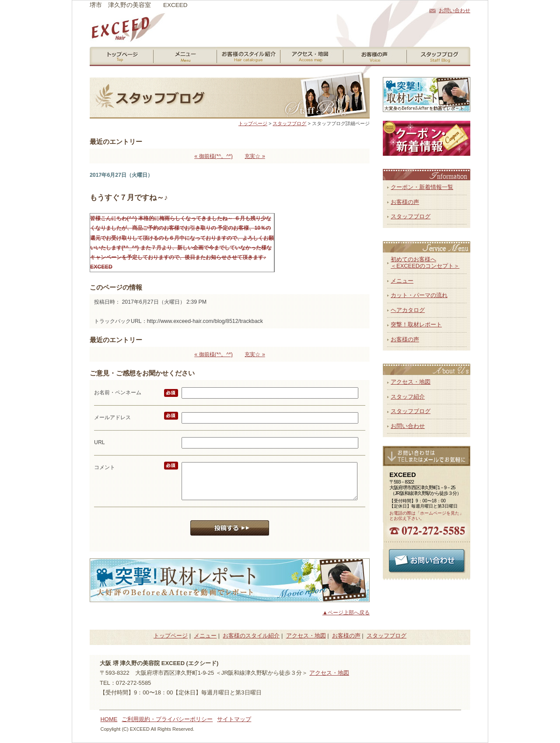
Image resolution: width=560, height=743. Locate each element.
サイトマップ (234, 719)
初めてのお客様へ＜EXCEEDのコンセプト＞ (425, 263)
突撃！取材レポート (416, 324)
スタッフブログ (289, 123)
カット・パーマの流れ (419, 295)
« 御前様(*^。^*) (213, 156)
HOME (109, 719)
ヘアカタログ (408, 310)
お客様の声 (405, 202)
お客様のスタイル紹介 (251, 636)
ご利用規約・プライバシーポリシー (167, 719)
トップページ (253, 123)
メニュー (402, 281)
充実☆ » (255, 156)
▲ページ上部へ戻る (346, 613)
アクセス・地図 (411, 382)
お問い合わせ (455, 11)
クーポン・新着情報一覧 (422, 187)
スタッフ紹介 (408, 397)
